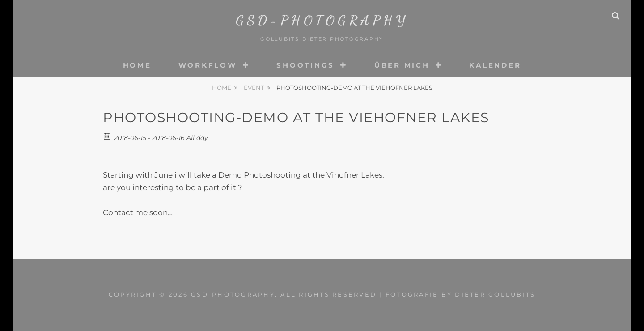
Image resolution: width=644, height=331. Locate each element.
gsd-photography (322, 20)
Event (254, 88)
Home (137, 65)
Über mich (402, 65)
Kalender (495, 65)
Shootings (305, 65)
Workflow (208, 65)
